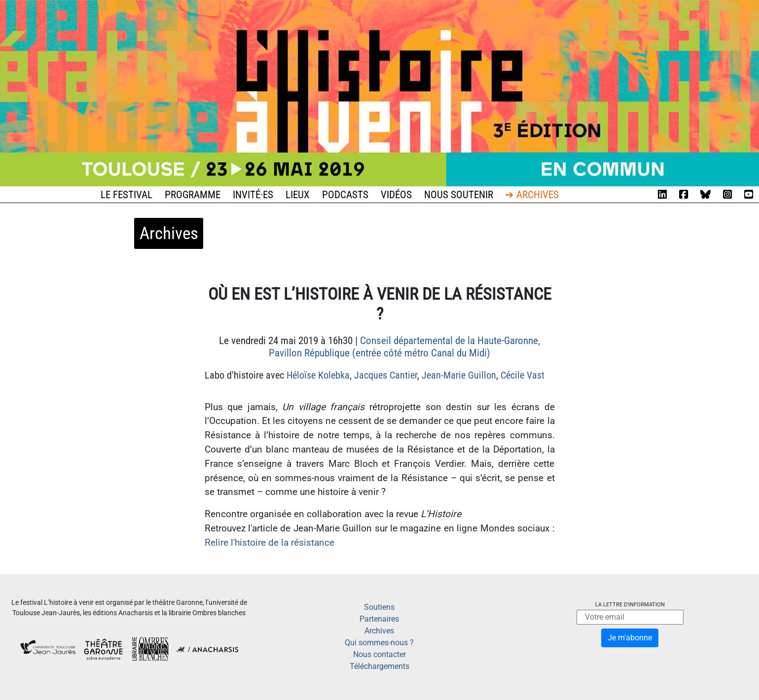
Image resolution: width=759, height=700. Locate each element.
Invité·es (253, 195)
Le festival (126, 195)
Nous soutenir (459, 195)
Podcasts (345, 195)
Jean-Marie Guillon (459, 375)
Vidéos (396, 195)
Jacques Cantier (386, 375)
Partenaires (379, 619)
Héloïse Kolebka (318, 375)
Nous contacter (379, 654)
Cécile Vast (523, 375)
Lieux (298, 195)
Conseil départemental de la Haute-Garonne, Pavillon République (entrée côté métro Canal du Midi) (404, 347)
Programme (193, 195)
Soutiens (379, 607)
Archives (379, 631)
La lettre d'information (630, 605)
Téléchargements (379, 666)
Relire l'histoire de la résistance (270, 542)
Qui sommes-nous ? (379, 643)
